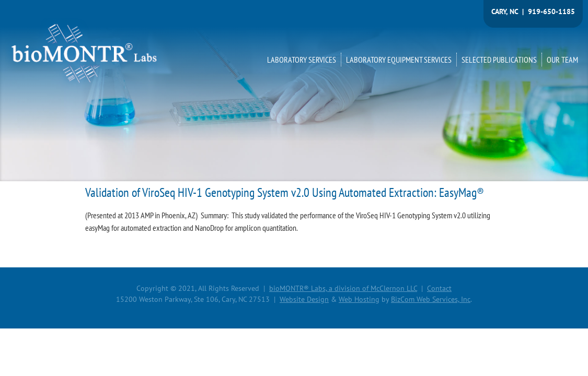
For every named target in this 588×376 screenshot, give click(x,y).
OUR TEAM (562, 60)
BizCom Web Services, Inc (431, 299)
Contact (439, 288)
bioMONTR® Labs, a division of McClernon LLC (343, 288)
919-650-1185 (551, 11)
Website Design (304, 299)
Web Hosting (359, 299)
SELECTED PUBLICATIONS (499, 60)
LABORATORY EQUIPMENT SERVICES (399, 60)
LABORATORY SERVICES (302, 60)
